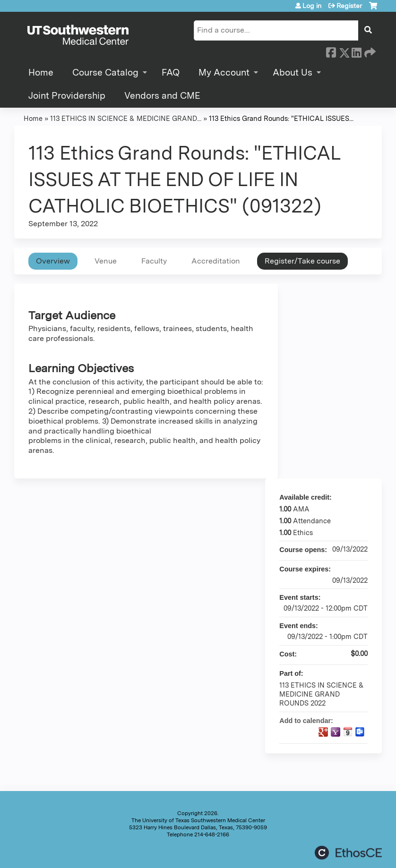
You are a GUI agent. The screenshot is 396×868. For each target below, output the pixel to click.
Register (349, 6)
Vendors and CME (162, 96)
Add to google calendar (323, 732)
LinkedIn (356, 51)
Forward (369, 51)
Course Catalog (105, 72)
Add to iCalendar (348, 732)
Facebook (331, 51)
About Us (293, 72)
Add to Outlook (360, 732)
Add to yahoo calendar (336, 732)
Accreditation (216, 261)
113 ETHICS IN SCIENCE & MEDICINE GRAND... (126, 118)
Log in (312, 6)
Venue (106, 261)
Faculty (154, 261)
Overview (53, 261)
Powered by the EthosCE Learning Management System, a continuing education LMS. (348, 853)
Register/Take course (302, 261)
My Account (224, 72)
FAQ (171, 72)
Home (41, 72)
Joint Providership (67, 96)
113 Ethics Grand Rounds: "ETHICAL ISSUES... (281, 118)
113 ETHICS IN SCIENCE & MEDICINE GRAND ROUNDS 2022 (322, 694)
